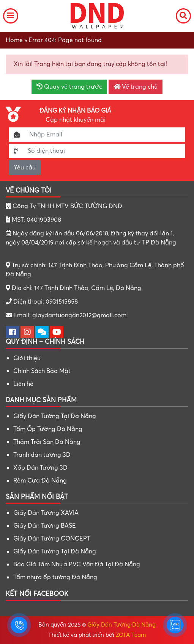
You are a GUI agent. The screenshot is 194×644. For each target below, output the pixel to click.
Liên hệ (23, 384)
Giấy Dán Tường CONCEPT (52, 539)
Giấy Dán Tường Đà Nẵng (121, 625)
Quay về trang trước (69, 87)
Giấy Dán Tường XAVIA (46, 513)
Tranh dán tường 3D (42, 455)
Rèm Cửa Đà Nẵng (40, 481)
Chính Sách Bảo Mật (42, 371)
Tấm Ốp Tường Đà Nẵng (48, 429)
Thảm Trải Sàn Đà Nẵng (47, 442)
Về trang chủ (136, 87)
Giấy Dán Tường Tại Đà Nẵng (55, 416)
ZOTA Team (131, 635)
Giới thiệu (27, 358)
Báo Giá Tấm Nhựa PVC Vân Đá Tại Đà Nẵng (77, 564)
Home (14, 40)
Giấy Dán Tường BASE (45, 526)
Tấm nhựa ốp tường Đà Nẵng (55, 577)
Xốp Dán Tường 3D (40, 468)
